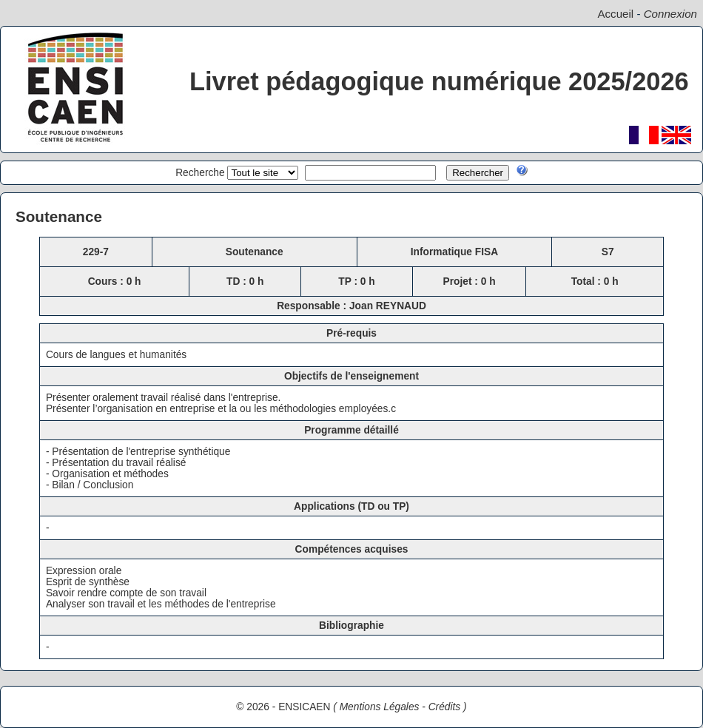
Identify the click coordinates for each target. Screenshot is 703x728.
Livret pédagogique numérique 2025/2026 (439, 81)
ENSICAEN (304, 707)
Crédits (445, 707)
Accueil (615, 14)
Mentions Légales (380, 707)
